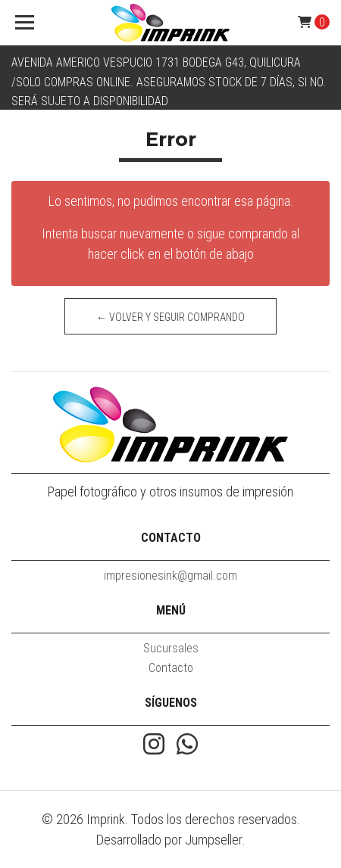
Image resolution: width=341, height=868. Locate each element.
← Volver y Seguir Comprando (170, 317)
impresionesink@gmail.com (170, 576)
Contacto (171, 668)
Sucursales (171, 648)
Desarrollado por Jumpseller (169, 840)
